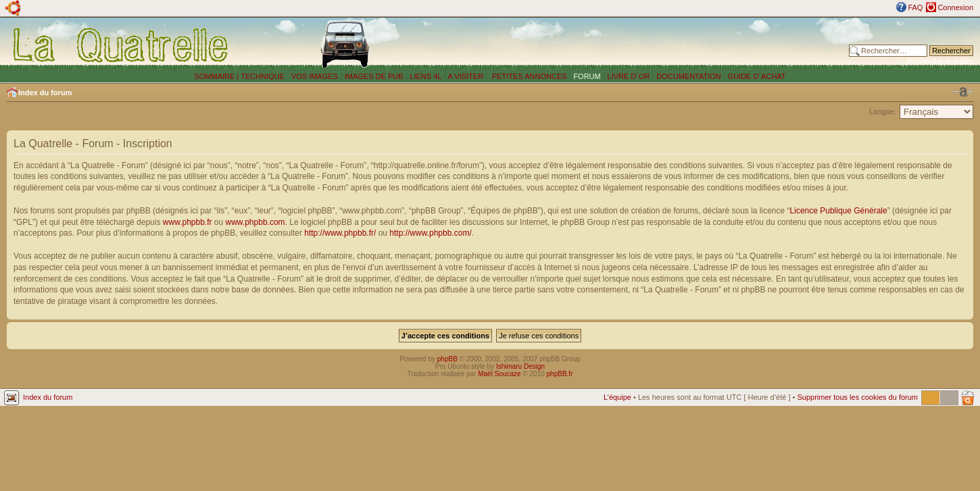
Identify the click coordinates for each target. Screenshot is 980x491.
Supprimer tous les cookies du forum (857, 397)
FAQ (915, 7)
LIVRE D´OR (629, 76)
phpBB (447, 359)
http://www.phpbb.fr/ (340, 233)
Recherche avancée (940, 61)
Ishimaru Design (520, 366)
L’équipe (617, 397)
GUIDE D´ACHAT (757, 76)
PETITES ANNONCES (529, 76)
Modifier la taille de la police (963, 92)
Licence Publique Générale (839, 211)
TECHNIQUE (263, 76)
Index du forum (45, 93)
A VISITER (466, 76)
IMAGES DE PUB (374, 76)
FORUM (587, 76)
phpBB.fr (560, 374)
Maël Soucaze (499, 374)
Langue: (883, 111)
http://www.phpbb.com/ (430, 233)
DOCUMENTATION (689, 76)
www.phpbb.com (255, 222)
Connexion (955, 7)
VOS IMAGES (315, 76)
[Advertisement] (652, 44)
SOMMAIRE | (217, 76)
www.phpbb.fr (188, 222)
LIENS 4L (426, 76)
